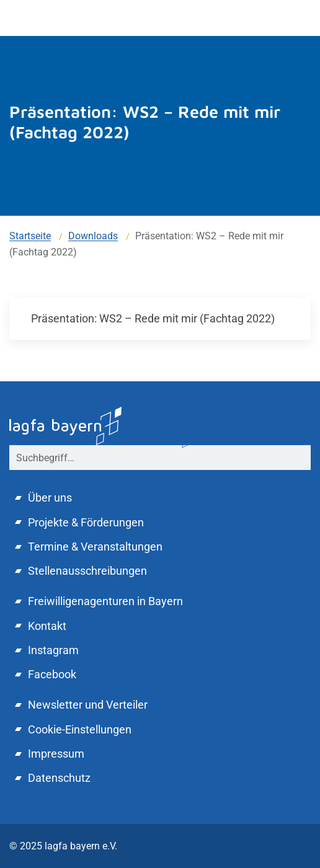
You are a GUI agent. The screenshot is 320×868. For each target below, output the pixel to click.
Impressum (56, 754)
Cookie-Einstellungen (80, 729)
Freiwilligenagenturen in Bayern (105, 601)
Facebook (52, 674)
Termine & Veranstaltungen (95, 547)
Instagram (53, 650)
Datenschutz (59, 778)
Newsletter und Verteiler (88, 705)
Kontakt (47, 626)
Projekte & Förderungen (86, 522)
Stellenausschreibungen (87, 571)
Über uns (50, 498)
